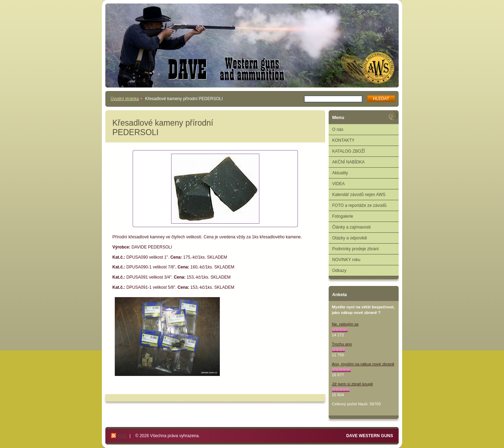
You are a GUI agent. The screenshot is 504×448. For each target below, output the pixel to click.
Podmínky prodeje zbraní (355, 249)
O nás (338, 129)
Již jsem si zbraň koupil (352, 384)
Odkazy (339, 271)
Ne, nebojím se (345, 324)
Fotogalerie (343, 216)
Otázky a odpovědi (349, 238)
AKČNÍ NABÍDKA (348, 162)
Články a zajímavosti (351, 227)
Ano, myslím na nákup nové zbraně (363, 364)
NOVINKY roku (346, 260)
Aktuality (340, 173)
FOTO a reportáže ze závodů (359, 205)
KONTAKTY (343, 140)
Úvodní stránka (125, 99)
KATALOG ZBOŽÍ (349, 151)
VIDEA (338, 184)
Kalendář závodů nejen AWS (359, 195)
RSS (122, 436)
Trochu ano (342, 344)
